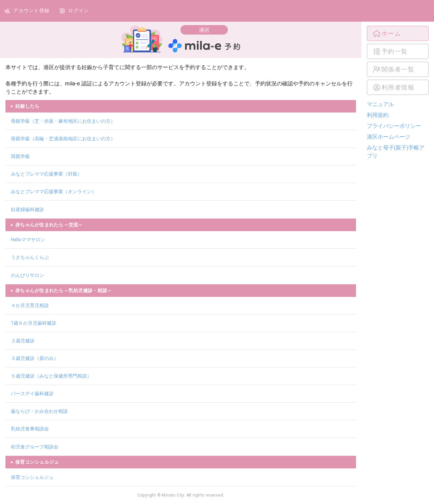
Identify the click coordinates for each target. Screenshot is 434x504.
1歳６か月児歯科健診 (34, 323)
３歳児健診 (23, 341)
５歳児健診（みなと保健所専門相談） (51, 376)
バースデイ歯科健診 (32, 394)
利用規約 (378, 115)
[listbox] (398, 60)
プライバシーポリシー (394, 126)
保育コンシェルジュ (32, 477)
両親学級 (20, 156)
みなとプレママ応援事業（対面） (46, 174)
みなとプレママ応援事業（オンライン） (54, 191)
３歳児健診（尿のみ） (35, 358)
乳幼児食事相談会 (30, 429)
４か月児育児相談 (30, 305)
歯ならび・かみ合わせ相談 (39, 411)
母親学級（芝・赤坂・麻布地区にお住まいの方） (63, 121)
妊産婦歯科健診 (27, 209)
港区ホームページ (389, 137)
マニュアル (380, 104)
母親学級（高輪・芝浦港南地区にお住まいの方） (63, 139)
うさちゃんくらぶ (30, 257)
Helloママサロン (28, 240)
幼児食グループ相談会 (35, 447)
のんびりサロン (27, 275)
